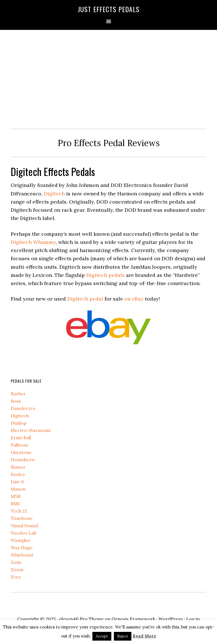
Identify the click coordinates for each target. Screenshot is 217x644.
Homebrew (23, 460)
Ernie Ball (21, 438)
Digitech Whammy (33, 242)
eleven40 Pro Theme (81, 619)
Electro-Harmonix (31, 430)
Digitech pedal (85, 299)
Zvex (16, 577)
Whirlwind (22, 555)
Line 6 (17, 482)
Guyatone (21, 452)
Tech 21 (19, 511)
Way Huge (22, 548)
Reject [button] (123, 636)
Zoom (17, 570)
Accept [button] (102, 636)
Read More (144, 636)
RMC (16, 504)
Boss (16, 401)
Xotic (16, 562)
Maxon (18, 489)
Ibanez (18, 467)
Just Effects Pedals (109, 9)
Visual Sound (24, 526)
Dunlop (19, 423)
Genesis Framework (133, 619)
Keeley (18, 474)
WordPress (171, 619)
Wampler (21, 540)
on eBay (134, 299)
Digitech (54, 194)
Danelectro (23, 408)
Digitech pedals (105, 275)
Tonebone (22, 518)
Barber (18, 394)
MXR (16, 496)
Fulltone (20, 445)
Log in (193, 619)
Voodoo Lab (24, 533)
